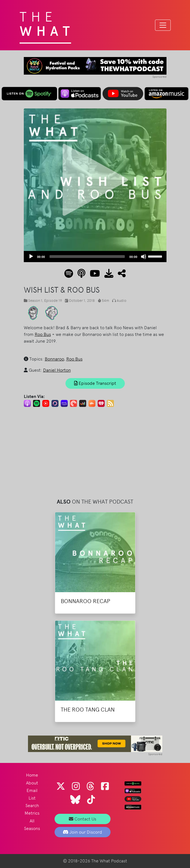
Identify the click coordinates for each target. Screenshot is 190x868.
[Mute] (144, 257)
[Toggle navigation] (163, 25)
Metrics (32, 813)
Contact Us (83, 819)
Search (32, 806)
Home (32, 775)
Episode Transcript (95, 383)
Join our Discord (82, 832)
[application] (95, 257)
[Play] (31, 257)
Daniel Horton (57, 370)
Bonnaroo (54, 359)
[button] (119, 275)
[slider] (87, 257)
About (32, 783)
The (47, 22)
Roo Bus (43, 334)
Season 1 (35, 301)
